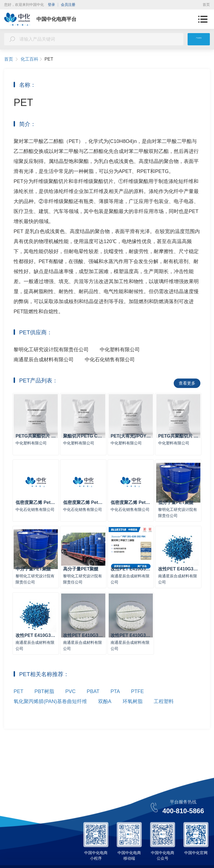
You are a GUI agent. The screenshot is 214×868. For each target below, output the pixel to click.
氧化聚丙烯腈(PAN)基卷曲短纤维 (50, 714)
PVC (70, 704)
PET (18, 704)
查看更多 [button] (187, 383)
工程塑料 (164, 714)
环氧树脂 (133, 714)
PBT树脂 (44, 704)
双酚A (105, 714)
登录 (51, 5)
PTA (115, 704)
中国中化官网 (196, 853)
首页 (206, 5)
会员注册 (68, 5)
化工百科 (32, 59)
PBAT (93, 704)
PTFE (137, 704)
